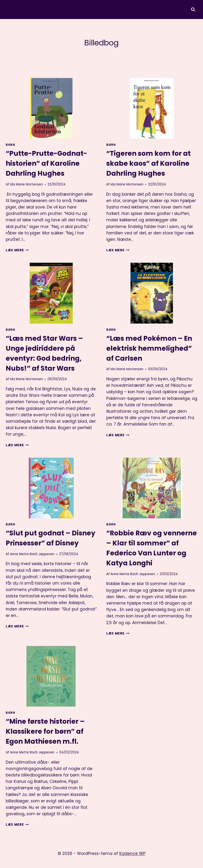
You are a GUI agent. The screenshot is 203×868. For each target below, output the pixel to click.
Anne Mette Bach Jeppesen (32, 554)
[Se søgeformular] (193, 10)
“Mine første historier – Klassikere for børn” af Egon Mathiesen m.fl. (45, 731)
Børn (10, 145)
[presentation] (51, 108)
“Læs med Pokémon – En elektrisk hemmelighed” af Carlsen (149, 348)
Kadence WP (132, 853)
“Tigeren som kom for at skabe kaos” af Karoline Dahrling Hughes (148, 163)
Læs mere (17, 250)
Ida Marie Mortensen (26, 184)
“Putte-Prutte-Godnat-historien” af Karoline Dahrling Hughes (46, 163)
